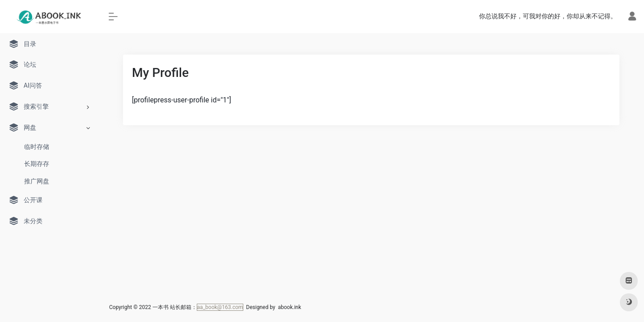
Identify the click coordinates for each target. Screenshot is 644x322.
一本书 (161, 307)
